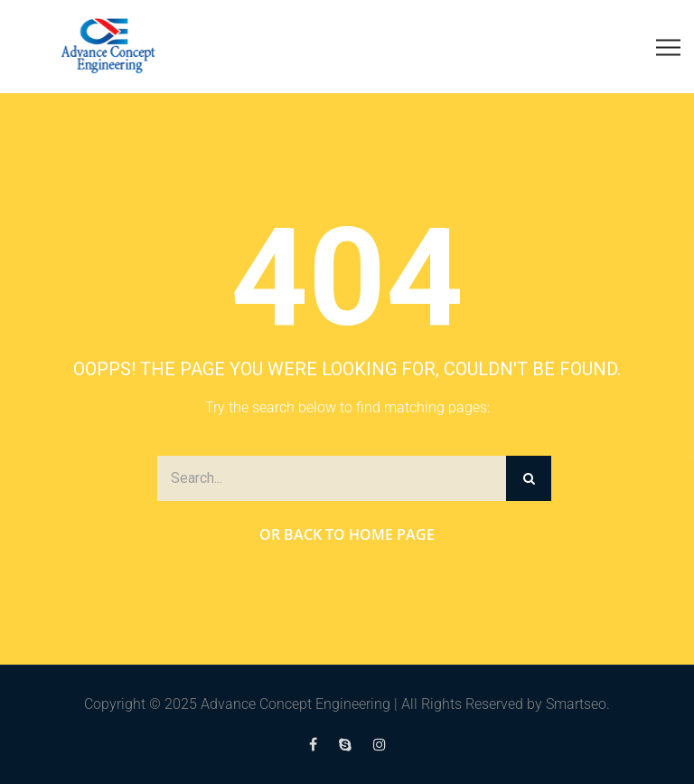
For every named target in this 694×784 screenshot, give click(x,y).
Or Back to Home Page (347, 534)
